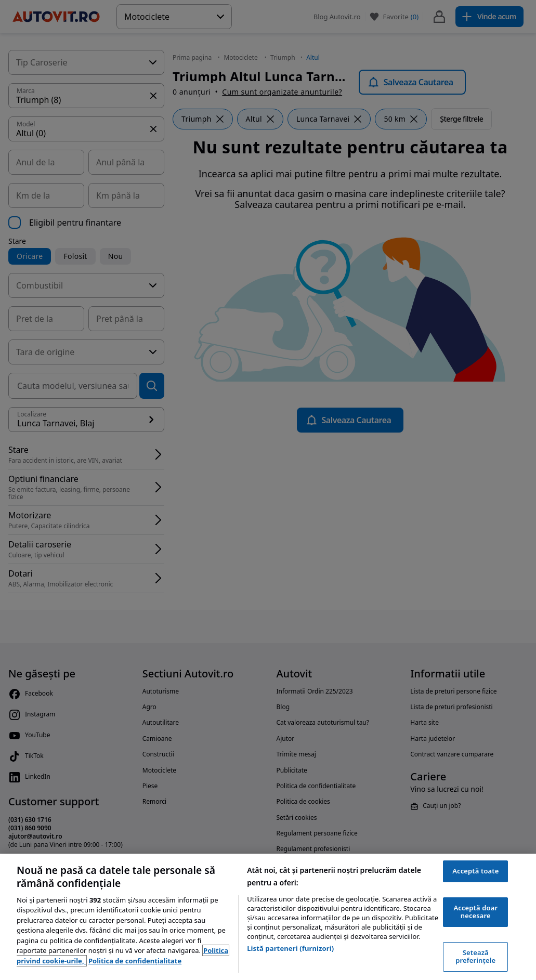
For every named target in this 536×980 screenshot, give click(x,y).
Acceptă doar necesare (475, 912)
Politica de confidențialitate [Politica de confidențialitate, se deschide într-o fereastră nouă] (135, 961)
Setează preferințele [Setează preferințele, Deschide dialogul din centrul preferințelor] (475, 957)
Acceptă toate (475, 871)
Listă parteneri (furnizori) (290, 948)
